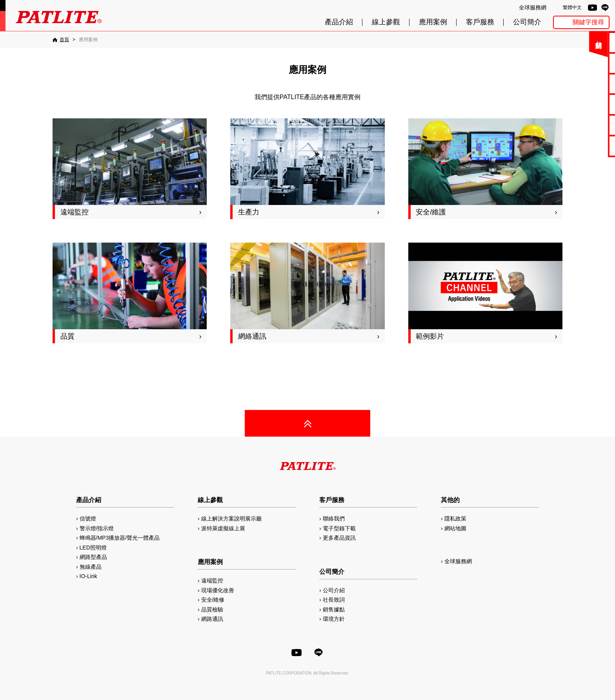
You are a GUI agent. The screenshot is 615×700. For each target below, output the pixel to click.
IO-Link (88, 576)
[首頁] (61, 40)
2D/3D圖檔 (588, 104)
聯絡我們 (588, 42)
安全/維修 (213, 600)
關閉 (552, 45)
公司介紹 (334, 590)
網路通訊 (212, 619)
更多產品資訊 (339, 538)
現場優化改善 (218, 590)
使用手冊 (588, 84)
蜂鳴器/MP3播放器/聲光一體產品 (120, 538)
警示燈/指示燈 (97, 528)
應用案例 (433, 22)
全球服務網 (533, 7)
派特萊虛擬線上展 (223, 528)
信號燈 (88, 519)
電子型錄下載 (588, 63)
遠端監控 (212, 580)
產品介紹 (339, 22)
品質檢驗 (212, 609)
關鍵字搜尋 (588, 22)
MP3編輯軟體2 (588, 125)
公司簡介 (527, 22)
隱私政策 (455, 519)
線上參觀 (386, 22)
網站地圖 (455, 528)
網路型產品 (588, 146)
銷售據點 (334, 609)
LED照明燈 (93, 548)
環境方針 (334, 619)
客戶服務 (480, 22)
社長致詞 (334, 600)
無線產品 (91, 567)
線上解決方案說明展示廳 (231, 519)
